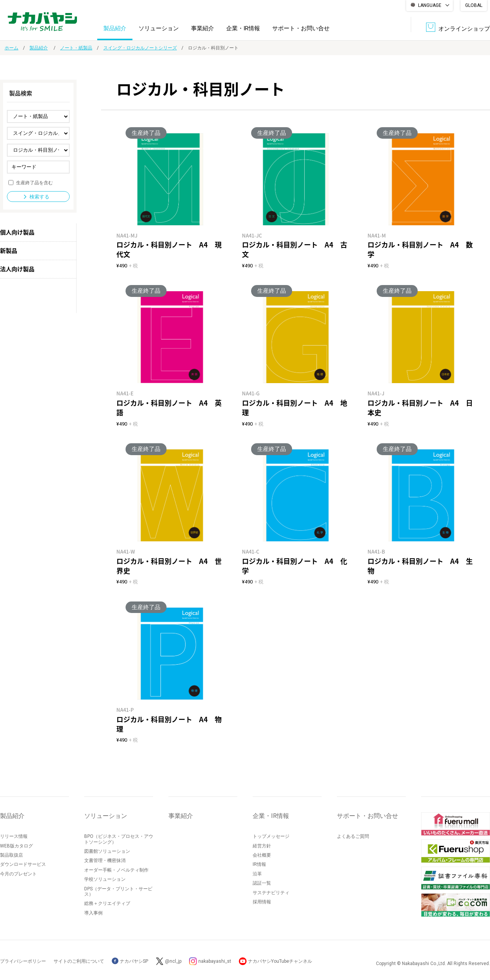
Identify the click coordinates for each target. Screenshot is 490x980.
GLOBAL (474, 5)
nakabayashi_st (215, 961)
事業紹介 (203, 28)
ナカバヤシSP (130, 961)
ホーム (11, 48)
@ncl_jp (173, 961)
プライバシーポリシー (23, 961)
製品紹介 (115, 28)
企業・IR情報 (243, 28)
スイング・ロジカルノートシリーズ (140, 48)
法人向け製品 (17, 269)
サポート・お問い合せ (301, 28)
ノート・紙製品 (76, 48)
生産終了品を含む (34, 182)
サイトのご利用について (79, 961)
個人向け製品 (17, 232)
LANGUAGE (430, 5)
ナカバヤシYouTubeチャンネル (280, 961)
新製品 (9, 251)
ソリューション (159, 28)
